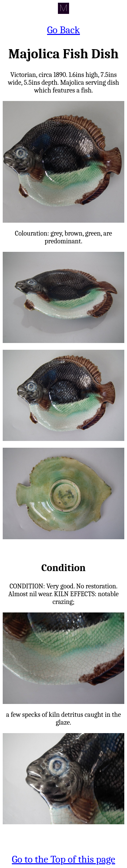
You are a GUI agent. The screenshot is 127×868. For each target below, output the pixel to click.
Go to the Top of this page (63, 859)
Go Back (63, 30)
